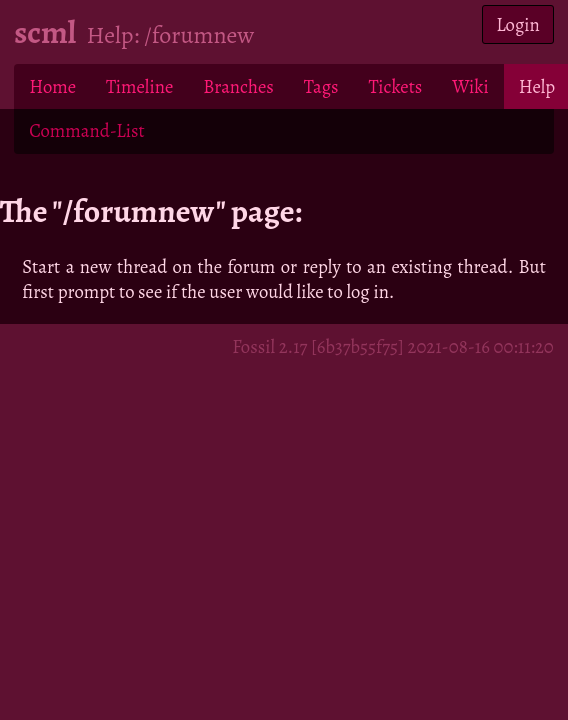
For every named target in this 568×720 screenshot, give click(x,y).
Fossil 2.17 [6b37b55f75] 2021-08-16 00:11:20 (393, 346)
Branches (238, 86)
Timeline (139, 86)
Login (518, 24)
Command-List (86, 130)
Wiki (470, 86)
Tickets (396, 86)
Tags (321, 86)
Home (52, 86)
